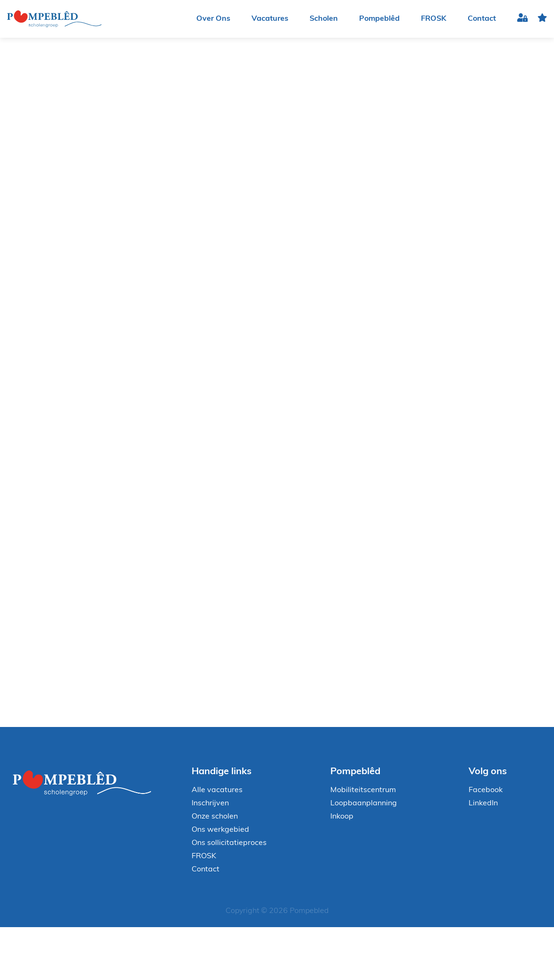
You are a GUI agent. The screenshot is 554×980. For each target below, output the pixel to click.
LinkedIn (483, 803)
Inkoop (342, 817)
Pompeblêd (379, 19)
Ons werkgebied (220, 830)
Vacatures (270, 19)
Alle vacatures (217, 790)
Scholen (324, 19)
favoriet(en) (542, 19)
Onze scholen (215, 817)
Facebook (486, 790)
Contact (482, 19)
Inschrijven (210, 803)
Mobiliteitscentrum (363, 790)
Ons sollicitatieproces (229, 843)
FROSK (434, 19)
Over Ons (213, 19)
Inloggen (523, 19)
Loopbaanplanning (364, 803)
